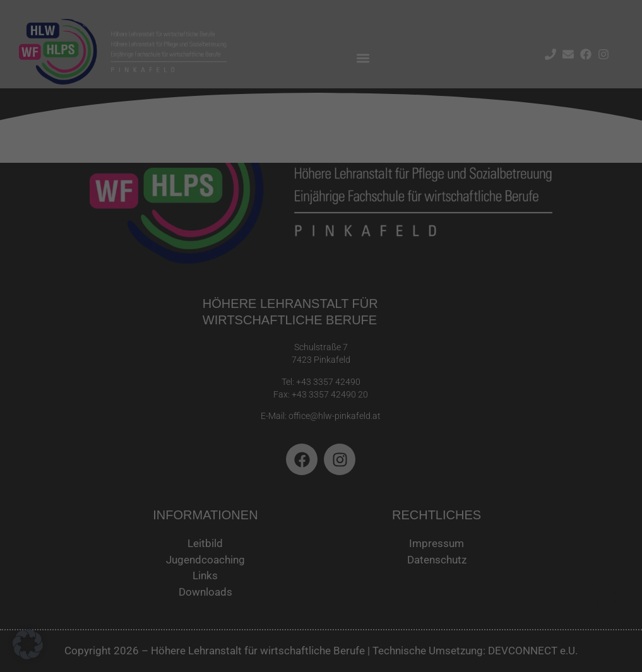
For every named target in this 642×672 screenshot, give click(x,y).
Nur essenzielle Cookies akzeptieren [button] (321, 279)
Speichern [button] (443, 241)
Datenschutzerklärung (132, 200)
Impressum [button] (383, 345)
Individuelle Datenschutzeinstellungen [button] (321, 316)
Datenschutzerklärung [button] (326, 345)
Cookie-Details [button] (265, 345)
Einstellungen (137, 212)
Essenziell (364, 45)
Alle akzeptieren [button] (200, 241)
